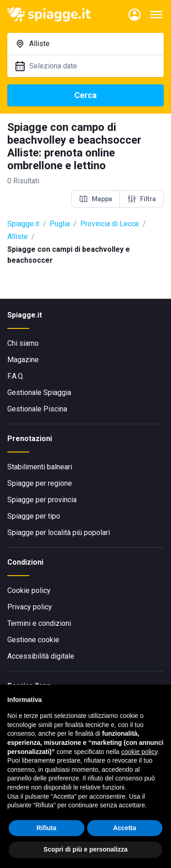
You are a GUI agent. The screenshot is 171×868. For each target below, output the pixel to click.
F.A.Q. (16, 376)
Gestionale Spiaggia (39, 392)
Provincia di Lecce (110, 224)
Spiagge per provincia (42, 500)
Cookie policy (29, 590)
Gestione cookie (33, 640)
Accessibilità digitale (41, 656)
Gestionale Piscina (37, 409)
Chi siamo (23, 343)
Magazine (23, 360)
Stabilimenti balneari (40, 467)
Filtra (142, 199)
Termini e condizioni (39, 623)
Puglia (60, 224)
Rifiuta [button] (47, 828)
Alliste (18, 236)
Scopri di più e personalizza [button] (85, 849)
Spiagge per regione (40, 483)
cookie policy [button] (139, 752)
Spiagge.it (23, 224)
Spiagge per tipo (34, 516)
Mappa (96, 199)
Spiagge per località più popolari (59, 533)
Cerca (85, 95)
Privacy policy (30, 607)
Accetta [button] (125, 828)
